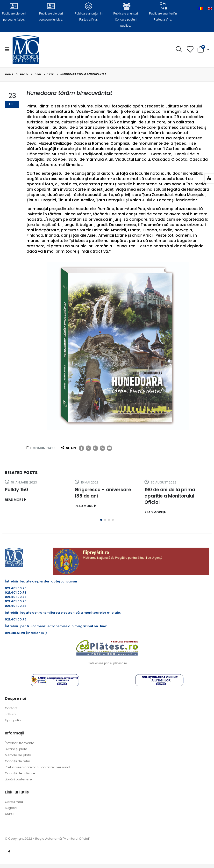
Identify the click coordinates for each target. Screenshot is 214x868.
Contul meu (14, 802)
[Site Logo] (26, 49)
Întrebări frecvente (20, 743)
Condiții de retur (18, 761)
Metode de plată (18, 755)
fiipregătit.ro (96, 552)
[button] (9, 49)
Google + (102, 448)
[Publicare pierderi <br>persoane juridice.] (51, 6)
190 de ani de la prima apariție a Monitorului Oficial (170, 496)
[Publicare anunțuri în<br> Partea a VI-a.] (163, 6)
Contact (11, 708)
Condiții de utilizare (20, 773)
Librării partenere (18, 779)
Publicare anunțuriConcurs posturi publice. (126, 19)
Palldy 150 (16, 490)
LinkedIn (95, 448)
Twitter (88, 448)
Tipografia (13, 720)
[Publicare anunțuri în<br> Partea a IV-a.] (88, 6)
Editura (10, 714)
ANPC (9, 814)
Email (109, 448)
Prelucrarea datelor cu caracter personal (37, 767)
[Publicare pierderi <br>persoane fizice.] (14, 6)
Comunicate (44, 448)
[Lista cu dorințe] (190, 49)
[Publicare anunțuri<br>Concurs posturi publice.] (126, 6)
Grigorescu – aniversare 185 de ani (103, 493)
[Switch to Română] (201, 8)
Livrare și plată (16, 749)
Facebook (81, 448)
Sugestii (11, 808)
